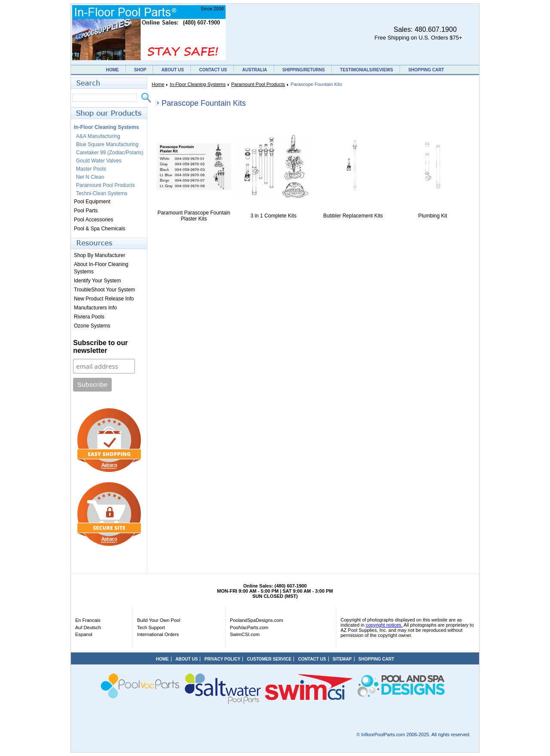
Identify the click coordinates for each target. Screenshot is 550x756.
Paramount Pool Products (258, 84)
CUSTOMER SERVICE (269, 659)
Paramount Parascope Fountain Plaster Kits (194, 216)
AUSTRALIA (255, 70)
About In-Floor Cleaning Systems (101, 268)
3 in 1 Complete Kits (273, 216)
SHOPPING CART (426, 70)
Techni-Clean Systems (102, 193)
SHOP (140, 70)
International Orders (158, 634)
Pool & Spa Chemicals (99, 229)
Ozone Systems (92, 326)
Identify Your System (97, 281)
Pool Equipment (92, 202)
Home (158, 84)
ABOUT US (173, 70)
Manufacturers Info (95, 308)
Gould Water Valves (99, 161)
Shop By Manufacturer (99, 255)
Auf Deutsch (88, 627)
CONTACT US (213, 70)
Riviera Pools (89, 317)
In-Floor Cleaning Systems (198, 84)
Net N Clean (90, 177)
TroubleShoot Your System (104, 290)
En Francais (88, 620)
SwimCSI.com (245, 634)
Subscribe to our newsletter (100, 347)
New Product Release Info (104, 299)
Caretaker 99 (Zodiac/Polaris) (110, 153)
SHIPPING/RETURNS (304, 70)
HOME (113, 70)
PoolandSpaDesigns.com (257, 620)
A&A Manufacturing (98, 136)
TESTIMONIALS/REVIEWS (366, 70)
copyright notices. (384, 625)
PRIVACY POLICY (223, 659)
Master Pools (91, 169)
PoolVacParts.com (249, 627)
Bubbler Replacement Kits (353, 216)
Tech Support (151, 627)
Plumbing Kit (432, 216)
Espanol (84, 634)
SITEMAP (342, 659)
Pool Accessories (93, 220)
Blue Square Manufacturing (107, 144)
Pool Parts (86, 211)
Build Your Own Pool (159, 620)
